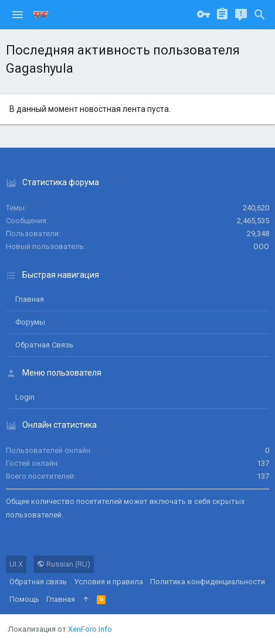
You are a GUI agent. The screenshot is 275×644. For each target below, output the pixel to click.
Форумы (30, 322)
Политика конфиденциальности (208, 582)
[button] (18, 15)
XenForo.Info (90, 629)
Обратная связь (44, 345)
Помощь (24, 599)
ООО (261, 246)
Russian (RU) (64, 564)
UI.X (16, 564)
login (25, 397)
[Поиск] (260, 15)
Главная (30, 299)
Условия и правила (108, 582)
